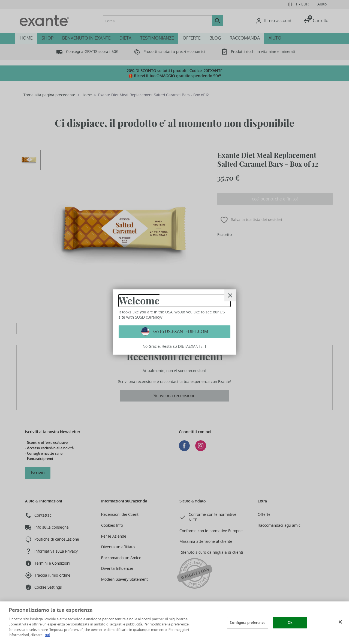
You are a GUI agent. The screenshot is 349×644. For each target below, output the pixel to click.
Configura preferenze (248, 623)
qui (47, 635)
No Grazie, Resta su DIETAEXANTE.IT (175, 346)
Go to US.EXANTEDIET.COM (180, 332)
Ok (290, 623)
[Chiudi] (340, 622)
